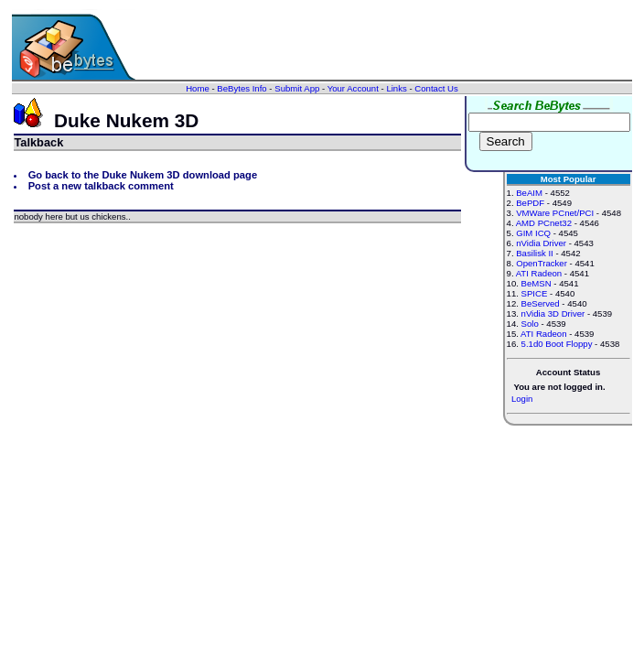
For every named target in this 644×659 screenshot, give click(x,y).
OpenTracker (542, 263)
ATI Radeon (539, 273)
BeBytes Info (241, 88)
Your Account (353, 88)
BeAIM (529, 193)
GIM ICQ (533, 233)
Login (522, 399)
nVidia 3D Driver (553, 313)
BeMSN (537, 283)
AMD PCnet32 (544, 223)
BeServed (541, 303)
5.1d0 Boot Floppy (557, 344)
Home (198, 88)
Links (396, 88)
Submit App (297, 88)
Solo (530, 324)
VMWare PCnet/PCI (555, 213)
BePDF (530, 203)
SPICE (535, 293)
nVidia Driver (541, 243)
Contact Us (436, 88)
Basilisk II (535, 253)
